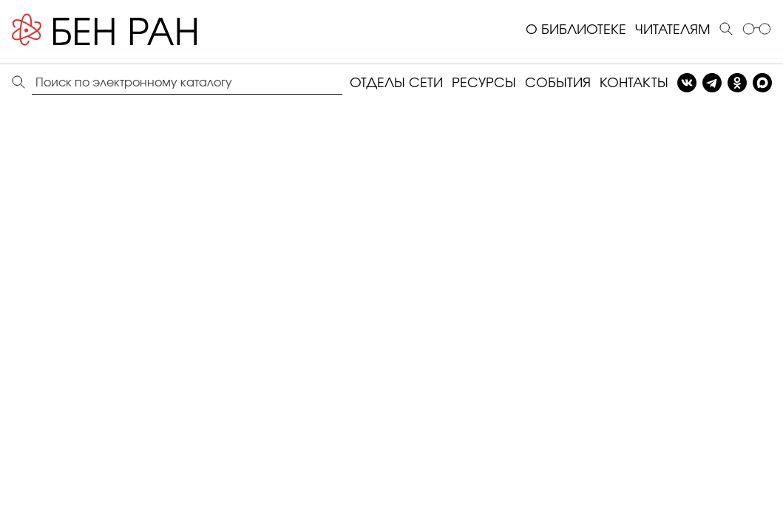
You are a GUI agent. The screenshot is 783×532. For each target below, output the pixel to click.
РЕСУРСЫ (484, 83)
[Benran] (126, 30)
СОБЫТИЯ (558, 83)
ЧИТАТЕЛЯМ (673, 30)
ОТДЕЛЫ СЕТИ (396, 83)
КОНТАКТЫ (634, 83)
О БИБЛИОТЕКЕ (576, 30)
